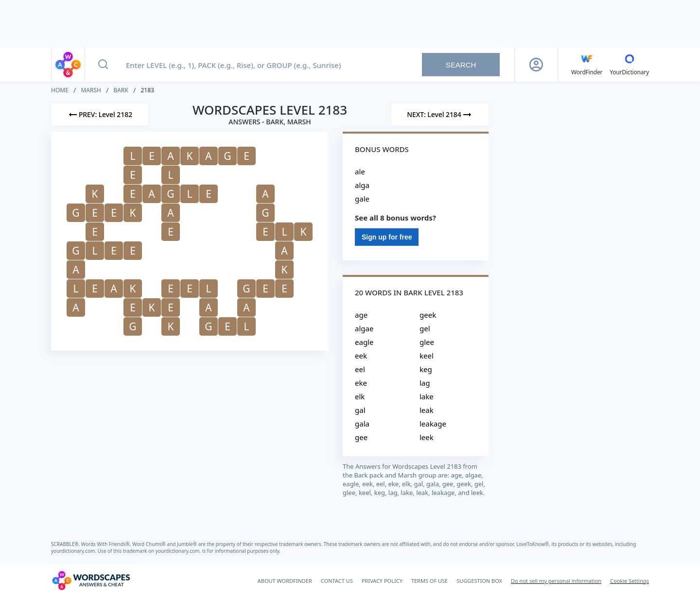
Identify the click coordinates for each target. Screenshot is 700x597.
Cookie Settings (630, 581)
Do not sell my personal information (556, 581)
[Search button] (103, 65)
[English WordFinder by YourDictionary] (587, 65)
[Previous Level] (100, 115)
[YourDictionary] (629, 65)
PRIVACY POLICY (382, 581)
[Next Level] (440, 115)
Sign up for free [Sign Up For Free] (387, 237)
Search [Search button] (461, 65)
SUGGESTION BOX (479, 581)
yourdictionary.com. (74, 551)
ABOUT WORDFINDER (285, 581)
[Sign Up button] (536, 65)
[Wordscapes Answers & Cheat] (91, 580)
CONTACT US (337, 581)
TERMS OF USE (429, 581)
